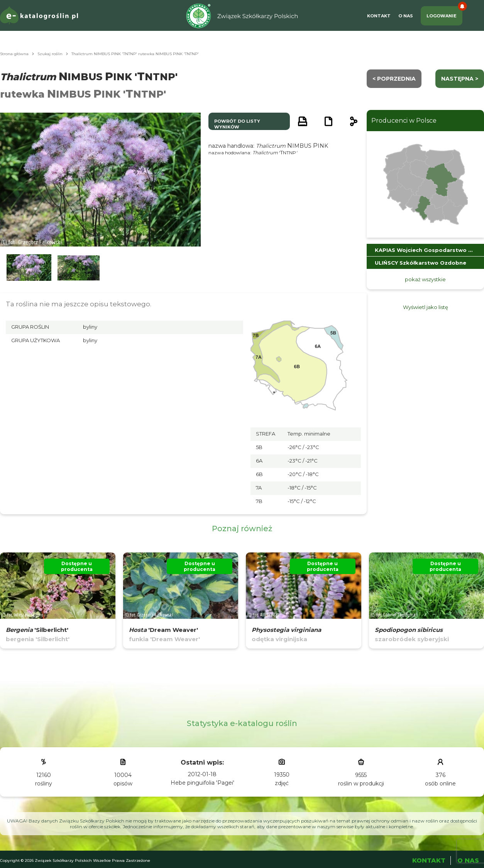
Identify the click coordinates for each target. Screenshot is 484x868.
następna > (460, 79)
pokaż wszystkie (425, 279)
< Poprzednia (394, 79)
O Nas (406, 16)
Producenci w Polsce (404, 121)
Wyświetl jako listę (426, 307)
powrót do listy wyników (237, 124)
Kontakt (379, 16)
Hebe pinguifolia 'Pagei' (202, 783)
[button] (29, 268)
